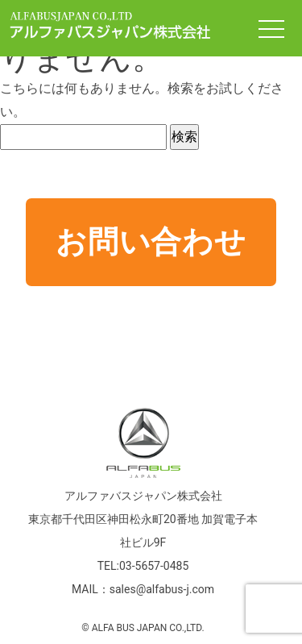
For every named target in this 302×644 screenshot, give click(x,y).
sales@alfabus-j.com (162, 589)
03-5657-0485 (154, 566)
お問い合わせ (151, 242)
